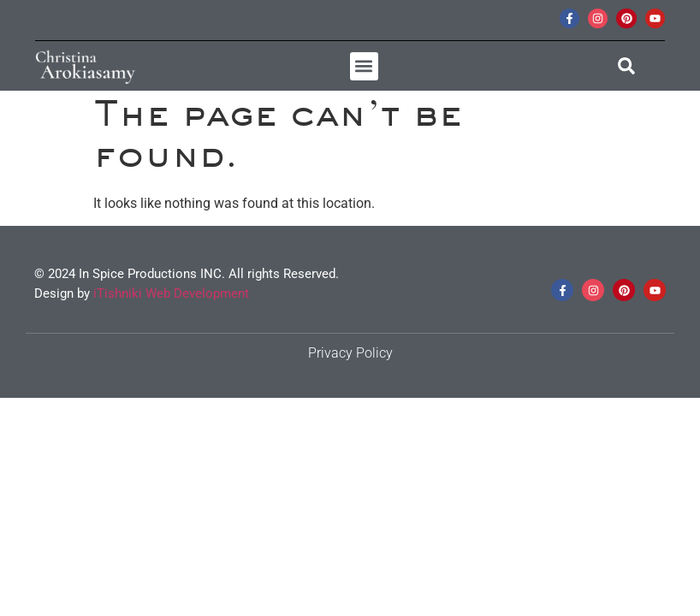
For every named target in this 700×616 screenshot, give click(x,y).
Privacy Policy (350, 353)
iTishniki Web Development (171, 293)
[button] (364, 66)
